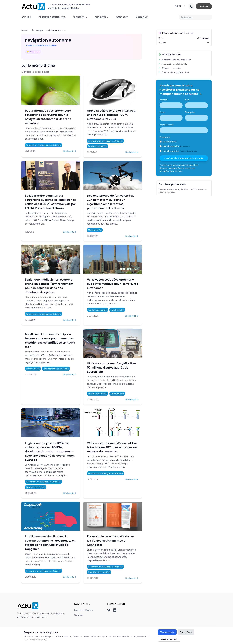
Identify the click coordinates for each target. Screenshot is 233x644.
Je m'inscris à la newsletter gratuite (184, 158)
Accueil (26, 17)
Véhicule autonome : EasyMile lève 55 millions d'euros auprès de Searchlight (111, 367)
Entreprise (190, 112)
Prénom (163, 100)
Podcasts (122, 17)
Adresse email (167, 125)
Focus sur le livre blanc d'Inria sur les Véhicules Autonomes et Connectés (110, 541)
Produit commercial (98, 146)
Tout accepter (167, 632)
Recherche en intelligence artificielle (43, 145)
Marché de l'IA (95, 230)
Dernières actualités (52, 17)
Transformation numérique (56, 369)
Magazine (142, 17)
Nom (187, 100)
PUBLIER (204, 6)
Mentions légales (84, 610)
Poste (162, 112)
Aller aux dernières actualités (41, 45)
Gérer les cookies (169, 639)
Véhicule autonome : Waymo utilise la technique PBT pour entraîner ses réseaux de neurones (112, 447)
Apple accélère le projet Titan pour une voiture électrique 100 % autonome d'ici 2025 (112, 115)
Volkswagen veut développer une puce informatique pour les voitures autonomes (112, 284)
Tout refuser (186, 632)
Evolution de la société (99, 572)
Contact (79, 615)
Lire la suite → (70, 151)
